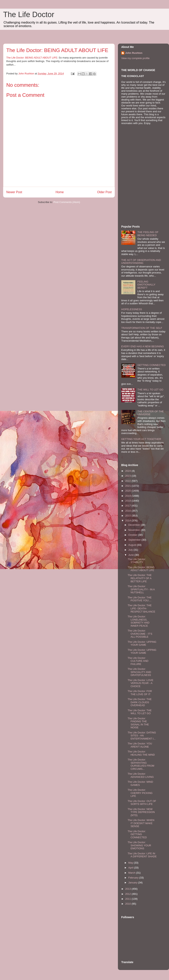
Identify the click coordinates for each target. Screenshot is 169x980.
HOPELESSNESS (132, 309)
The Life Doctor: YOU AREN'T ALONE (140, 745)
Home (60, 192)
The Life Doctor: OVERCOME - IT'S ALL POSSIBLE (140, 634)
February (134, 878)
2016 (128, 511)
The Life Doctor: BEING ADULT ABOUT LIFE (32, 58)
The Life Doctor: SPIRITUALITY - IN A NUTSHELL (141, 589)
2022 (128, 481)
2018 (128, 501)
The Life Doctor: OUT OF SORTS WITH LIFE (142, 803)
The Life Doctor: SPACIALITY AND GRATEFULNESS (139, 672)
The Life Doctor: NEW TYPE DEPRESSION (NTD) (141, 812)
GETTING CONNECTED (152, 365)
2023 (128, 476)
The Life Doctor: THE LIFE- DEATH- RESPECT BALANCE (141, 608)
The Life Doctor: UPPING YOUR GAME (142, 643)
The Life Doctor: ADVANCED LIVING (141, 775)
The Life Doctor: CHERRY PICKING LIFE (140, 793)
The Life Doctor (29, 15)
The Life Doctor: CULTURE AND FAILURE (138, 661)
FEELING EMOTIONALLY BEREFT (146, 285)
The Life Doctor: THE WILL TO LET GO (140, 712)
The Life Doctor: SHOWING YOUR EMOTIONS (139, 845)
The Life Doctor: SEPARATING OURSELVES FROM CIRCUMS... (141, 764)
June (131, 555)
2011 (128, 899)
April (131, 868)
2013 (128, 889)
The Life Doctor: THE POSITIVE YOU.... (140, 599)
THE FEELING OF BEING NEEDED (148, 234)
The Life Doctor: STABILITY (137, 561)
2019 (128, 496)
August (133, 545)
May (131, 863)
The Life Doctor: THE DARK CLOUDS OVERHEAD (140, 702)
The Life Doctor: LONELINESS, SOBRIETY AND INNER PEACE (138, 621)
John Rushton (134, 53)
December (135, 525)
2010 (128, 904)
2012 (128, 894)
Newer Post (14, 192)
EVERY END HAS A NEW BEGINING (143, 346)
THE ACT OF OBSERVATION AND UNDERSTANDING (141, 262)
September (135, 540)
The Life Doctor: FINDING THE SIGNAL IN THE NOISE (138, 723)
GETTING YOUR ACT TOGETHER (141, 439)
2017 (128, 506)
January (133, 883)
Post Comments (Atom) (67, 202)
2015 (128, 516)
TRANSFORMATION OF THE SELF (142, 328)
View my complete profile (135, 58)
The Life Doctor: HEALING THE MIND (141, 753)
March (132, 873)
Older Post (104, 192)
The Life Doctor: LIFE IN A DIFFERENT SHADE (142, 855)
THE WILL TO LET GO (150, 390)
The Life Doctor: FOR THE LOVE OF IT (140, 693)
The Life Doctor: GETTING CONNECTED (137, 834)
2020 (128, 491)
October (133, 535)
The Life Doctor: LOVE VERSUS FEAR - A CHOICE (140, 683)
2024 (128, 471)
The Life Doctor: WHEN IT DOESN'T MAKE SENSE (141, 823)
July (131, 550)
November (135, 530)
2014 (128, 521)
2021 (128, 486)
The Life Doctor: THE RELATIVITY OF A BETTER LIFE (140, 578)
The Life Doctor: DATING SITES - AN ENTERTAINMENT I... (142, 736)
